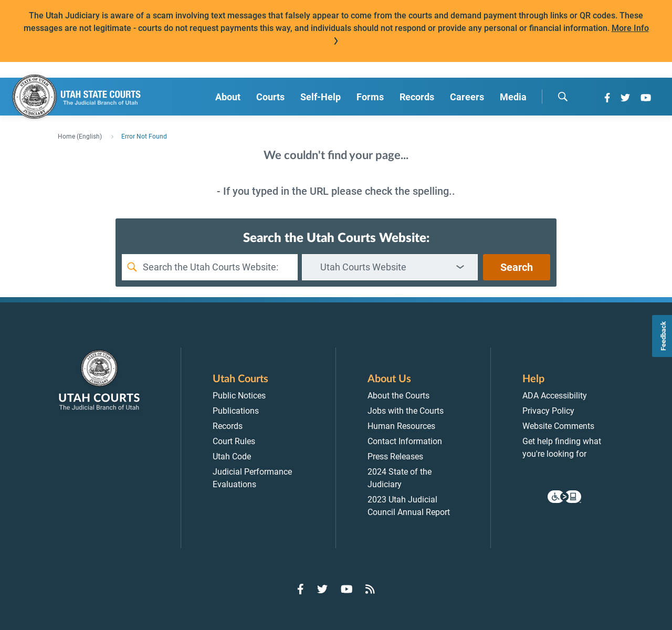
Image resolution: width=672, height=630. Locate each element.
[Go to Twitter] (625, 98)
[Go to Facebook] (607, 98)
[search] (563, 97)
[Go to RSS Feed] (370, 589)
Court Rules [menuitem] (234, 441)
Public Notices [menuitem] (239, 396)
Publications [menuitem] (236, 411)
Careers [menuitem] (467, 97)
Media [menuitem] (513, 97)
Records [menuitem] (417, 97)
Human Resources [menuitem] (401, 426)
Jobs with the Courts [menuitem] (406, 411)
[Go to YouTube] (646, 98)
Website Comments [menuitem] (558, 426)
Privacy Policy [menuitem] (548, 411)
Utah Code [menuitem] (232, 456)
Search (517, 267)
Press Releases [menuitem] (395, 456)
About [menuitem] (228, 97)
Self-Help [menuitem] (321, 97)
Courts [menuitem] (270, 97)
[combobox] (390, 267)
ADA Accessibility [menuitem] (555, 396)
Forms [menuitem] (370, 97)
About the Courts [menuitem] (398, 396)
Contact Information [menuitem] (405, 441)
